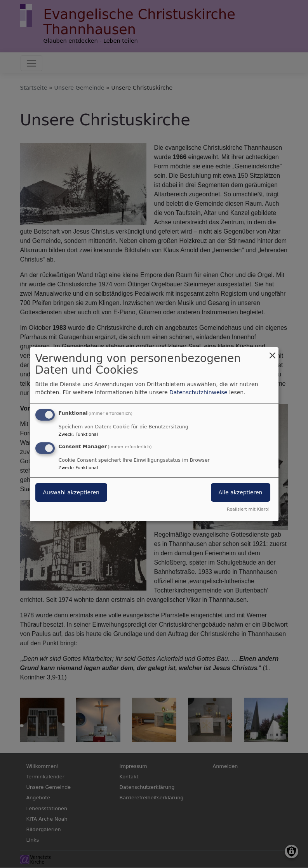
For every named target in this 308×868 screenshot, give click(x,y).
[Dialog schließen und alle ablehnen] (273, 352)
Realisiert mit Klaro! (248, 509)
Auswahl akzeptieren (71, 492)
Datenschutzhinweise (198, 392)
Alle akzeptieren (241, 492)
